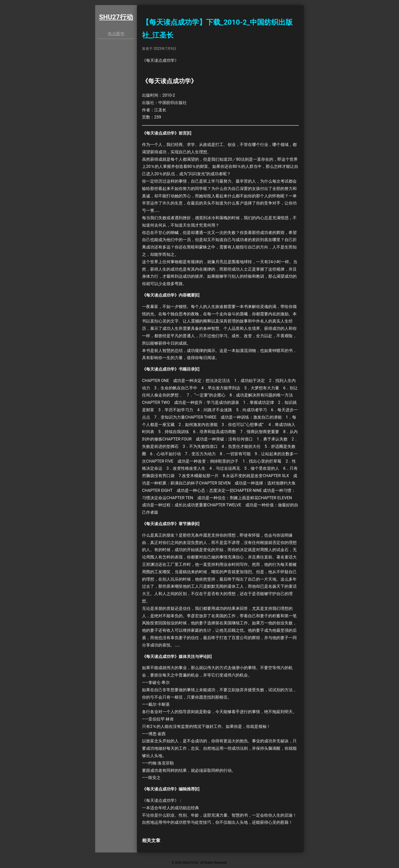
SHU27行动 (116, 17)
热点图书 (116, 34)
